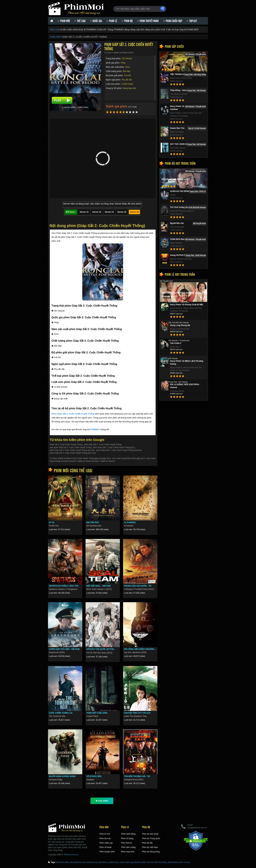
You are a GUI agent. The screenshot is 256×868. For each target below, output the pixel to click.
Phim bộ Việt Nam (150, 847)
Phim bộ (127, 21)
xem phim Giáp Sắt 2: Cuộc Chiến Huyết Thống (70, 447)
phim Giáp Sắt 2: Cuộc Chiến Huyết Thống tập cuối (72, 450)
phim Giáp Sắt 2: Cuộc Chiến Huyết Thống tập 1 (114, 447)
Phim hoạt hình (128, 852)
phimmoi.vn (103, 862)
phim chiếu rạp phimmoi (130, 862)
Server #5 (134, 212)
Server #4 (122, 212)
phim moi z (114, 862)
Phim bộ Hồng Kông (151, 852)
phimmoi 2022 (160, 862)
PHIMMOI (95, 429)
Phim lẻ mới (105, 834)
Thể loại (80, 21)
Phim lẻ (112, 21)
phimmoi (60, 862)
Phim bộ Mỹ (147, 843)
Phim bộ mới (105, 838)
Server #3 (109, 212)
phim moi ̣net (184, 862)
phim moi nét (148, 862)
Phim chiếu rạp (173, 21)
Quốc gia (96, 21)
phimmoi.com (80, 862)
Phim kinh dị (127, 843)
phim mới (69, 862)
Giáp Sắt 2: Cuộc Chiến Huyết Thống (66, 445)
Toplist (192, 21)
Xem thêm (102, 801)
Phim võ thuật (105, 847)
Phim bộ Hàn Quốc (150, 834)
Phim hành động (128, 834)
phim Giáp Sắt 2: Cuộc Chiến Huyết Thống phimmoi (119, 450)
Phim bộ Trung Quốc (151, 838)
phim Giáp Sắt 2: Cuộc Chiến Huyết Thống (103, 445)
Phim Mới (64, 21)
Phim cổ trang (127, 838)
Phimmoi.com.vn (71, 855)
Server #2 (97, 212)
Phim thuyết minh (148, 21)
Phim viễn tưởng (128, 847)
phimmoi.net (92, 862)
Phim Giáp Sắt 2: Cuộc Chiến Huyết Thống (73, 414)
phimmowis (173, 862)
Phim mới (55, 30)
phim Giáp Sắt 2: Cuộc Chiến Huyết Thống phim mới (73, 453)
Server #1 (84, 212)
